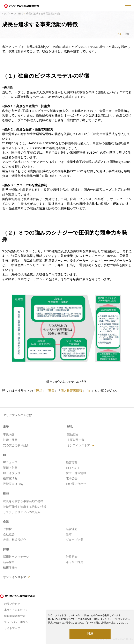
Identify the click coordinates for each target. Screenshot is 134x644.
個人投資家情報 (71, 391)
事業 (51, 391)
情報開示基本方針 (15, 616)
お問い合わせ (12, 604)
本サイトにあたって (16, 610)
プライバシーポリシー (17, 622)
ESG (21, 14)
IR (90, 391)
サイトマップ (12, 628)
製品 (39, 391)
